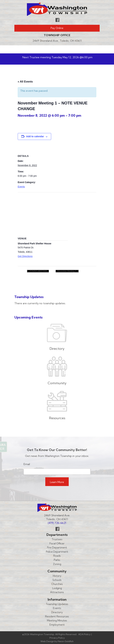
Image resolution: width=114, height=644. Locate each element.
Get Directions (25, 256)
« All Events (25, 82)
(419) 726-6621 (57, 523)
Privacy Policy (57, 638)
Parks (57, 560)
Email (27, 464)
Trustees (57, 539)
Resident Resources (57, 616)
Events (21, 187)
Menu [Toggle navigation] (90, 49)
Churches (57, 584)
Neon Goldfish (66, 641)
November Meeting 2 (67, 271)
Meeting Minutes (57, 620)
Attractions (57, 592)
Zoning (57, 564)
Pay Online (57, 28)
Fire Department (57, 548)
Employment (57, 625)
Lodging (57, 588)
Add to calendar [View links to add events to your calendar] (35, 136)
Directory (57, 612)
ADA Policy (84, 634)
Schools (57, 580)
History (57, 576)
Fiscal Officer (57, 544)
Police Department (57, 552)
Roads (57, 556)
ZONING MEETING (38, 271)
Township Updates (57, 604)
